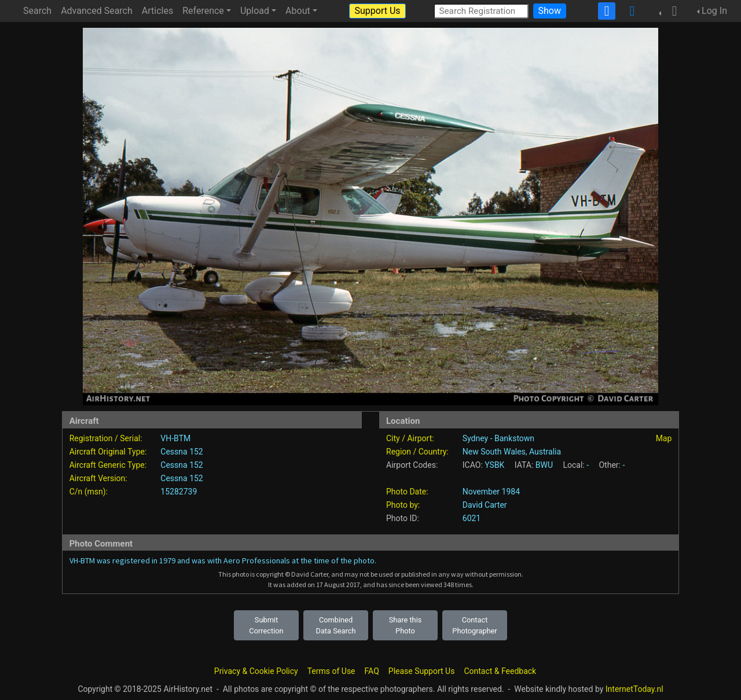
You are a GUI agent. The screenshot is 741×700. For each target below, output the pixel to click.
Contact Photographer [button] (474, 625)
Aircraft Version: (98, 478)
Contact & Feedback (500, 671)
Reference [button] (203, 11)
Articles (157, 11)
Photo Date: (407, 492)
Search (37, 11)
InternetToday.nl (634, 689)
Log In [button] (714, 11)
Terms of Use (331, 671)
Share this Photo (406, 625)
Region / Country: (417, 452)
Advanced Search (97, 11)
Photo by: (403, 505)
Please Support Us (422, 671)
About (298, 11)
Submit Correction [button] (266, 625)
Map (664, 438)
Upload (255, 11)
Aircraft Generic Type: (108, 465)
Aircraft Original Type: (108, 452)
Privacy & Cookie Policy (256, 671)
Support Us (377, 11)
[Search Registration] (481, 11)
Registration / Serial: (106, 438)
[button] (671, 11)
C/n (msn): (89, 492)
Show (550, 11)
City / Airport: (410, 438)
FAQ (372, 671)
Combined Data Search (336, 625)
